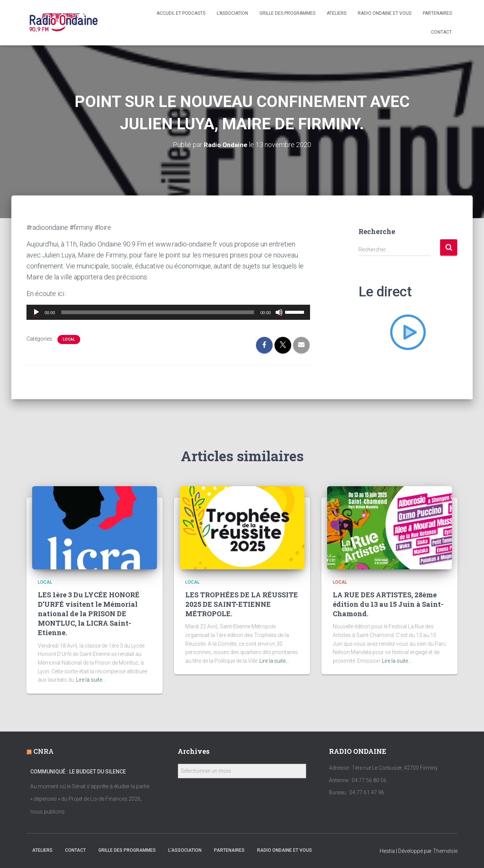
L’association (232, 13)
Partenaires (437, 13)
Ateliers (337, 13)
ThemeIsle (445, 851)
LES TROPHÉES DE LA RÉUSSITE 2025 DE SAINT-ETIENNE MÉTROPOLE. (242, 604)
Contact (441, 32)
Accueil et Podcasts (181, 13)
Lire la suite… (91, 680)
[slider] (158, 312)
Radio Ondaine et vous (385, 13)
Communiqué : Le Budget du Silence (78, 772)
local (69, 339)
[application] (168, 312)
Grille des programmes (287, 13)
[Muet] (279, 312)
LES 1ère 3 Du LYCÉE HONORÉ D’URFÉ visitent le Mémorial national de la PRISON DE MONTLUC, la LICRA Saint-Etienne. (89, 614)
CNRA (43, 751)
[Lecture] (36, 312)
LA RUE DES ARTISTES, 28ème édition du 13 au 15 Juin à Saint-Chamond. (388, 604)
